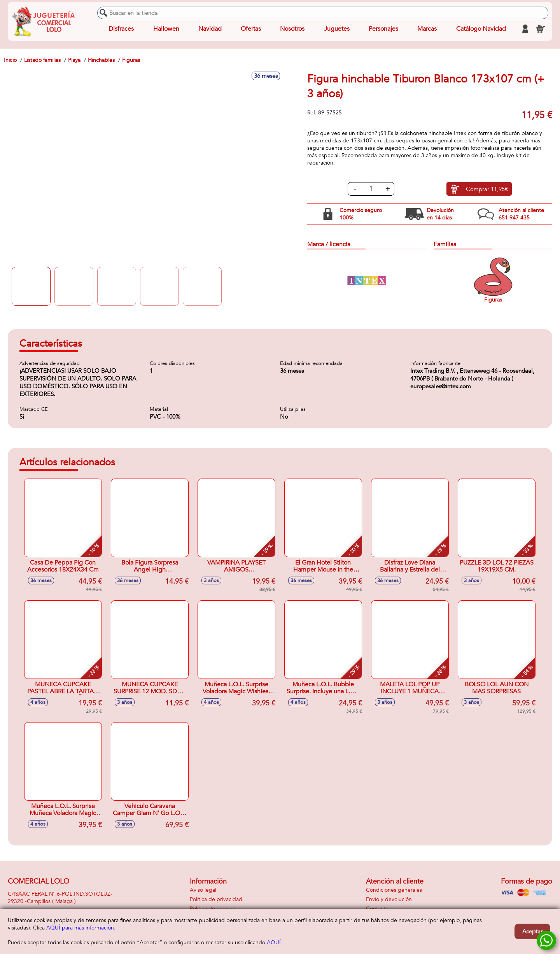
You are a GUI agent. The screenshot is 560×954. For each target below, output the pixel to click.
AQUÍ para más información (80, 928)
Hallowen (166, 29)
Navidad (210, 29)
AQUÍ (274, 943)
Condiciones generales (394, 890)
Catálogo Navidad (481, 29)
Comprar (487, 189)
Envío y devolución (389, 899)
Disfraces (121, 29)
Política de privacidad (216, 899)
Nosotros (292, 29)
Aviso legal (203, 890)
